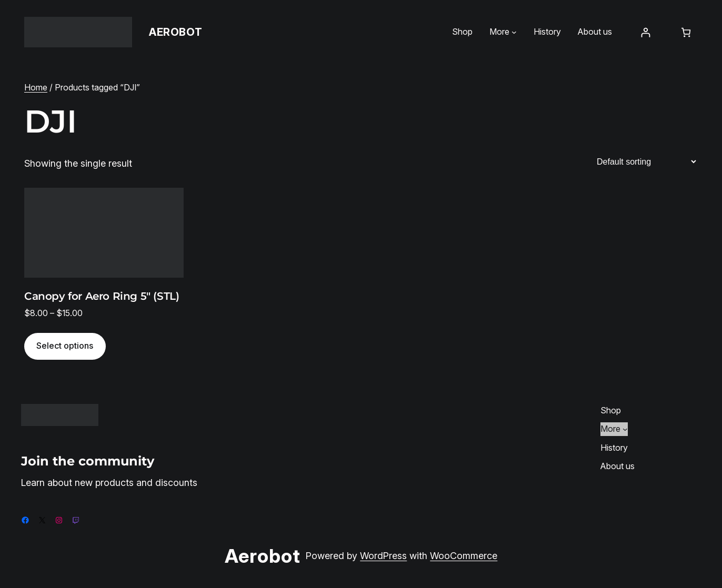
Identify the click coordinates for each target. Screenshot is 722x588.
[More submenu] (514, 32)
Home (36, 87)
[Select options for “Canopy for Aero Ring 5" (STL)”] (65, 346)
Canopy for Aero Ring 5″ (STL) (102, 296)
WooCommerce (464, 556)
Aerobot (176, 32)
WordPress (383, 556)
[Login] (645, 32)
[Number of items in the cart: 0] (686, 32)
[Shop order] (646, 162)
